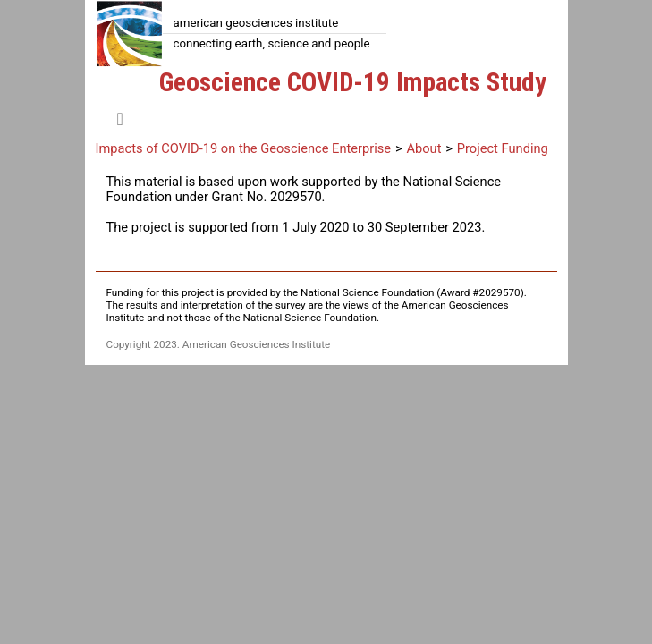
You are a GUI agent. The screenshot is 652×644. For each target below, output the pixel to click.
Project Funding (503, 148)
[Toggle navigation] (120, 119)
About (423, 148)
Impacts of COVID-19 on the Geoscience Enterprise (244, 148)
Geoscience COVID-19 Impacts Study (353, 82)
